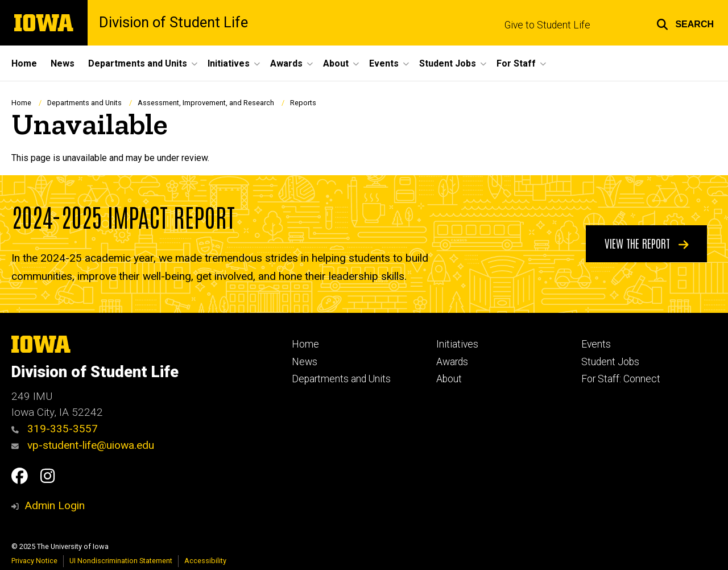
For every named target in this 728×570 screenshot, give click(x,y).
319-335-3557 (55, 429)
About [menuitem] (336, 63)
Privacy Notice (34, 561)
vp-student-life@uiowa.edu (83, 445)
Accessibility (205, 561)
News (305, 362)
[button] (685, 23)
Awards (452, 362)
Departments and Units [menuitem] (138, 63)
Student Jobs (610, 362)
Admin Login (55, 505)
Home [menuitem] (24, 63)
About (449, 379)
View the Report (647, 243)
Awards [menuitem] (286, 63)
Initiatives (457, 344)
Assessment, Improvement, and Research (206, 103)
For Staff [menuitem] (516, 63)
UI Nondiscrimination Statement (121, 561)
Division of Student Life (173, 23)
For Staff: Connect (621, 379)
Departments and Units (84, 103)
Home (21, 103)
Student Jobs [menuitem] (448, 63)
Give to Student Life (547, 25)
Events (596, 344)
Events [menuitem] (384, 63)
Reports (303, 103)
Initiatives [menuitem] (229, 63)
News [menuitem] (63, 63)
